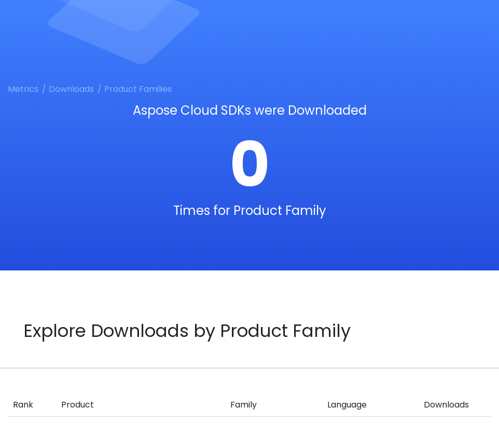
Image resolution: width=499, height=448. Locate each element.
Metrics (23, 89)
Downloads (71, 89)
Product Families (138, 89)
